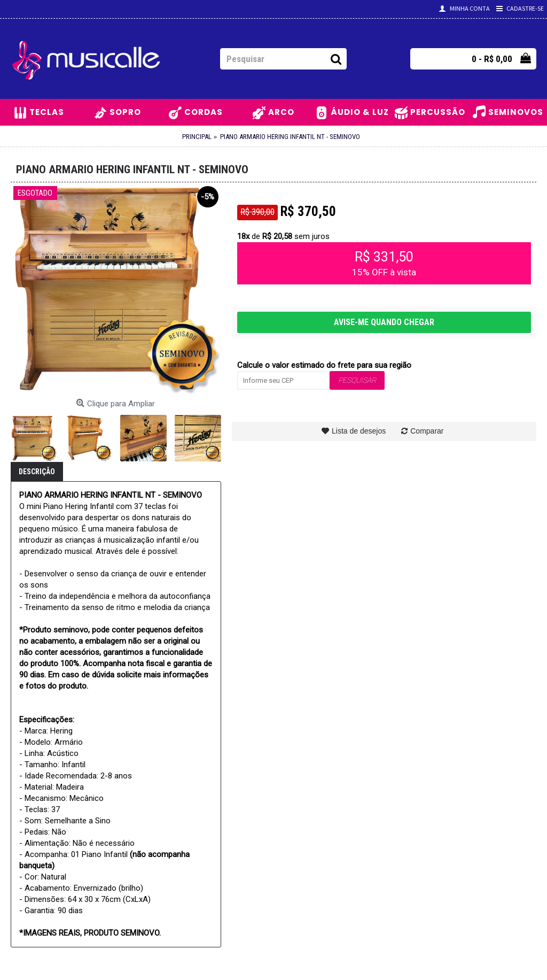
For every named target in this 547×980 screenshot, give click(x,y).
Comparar (427, 431)
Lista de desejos (359, 431)
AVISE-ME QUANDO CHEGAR (384, 322)
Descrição (37, 472)
